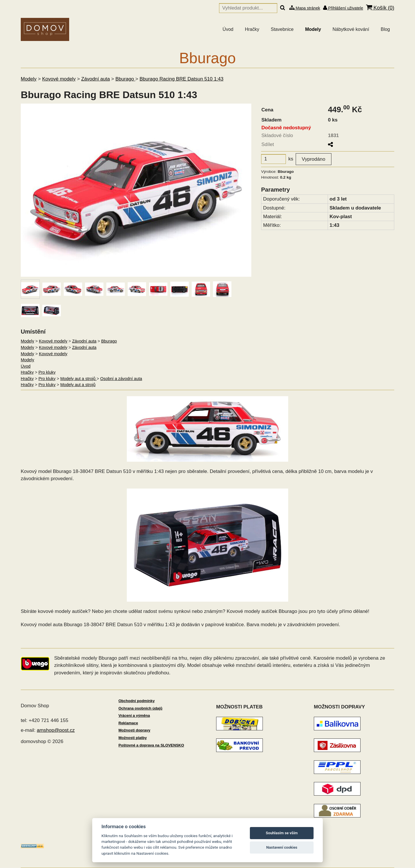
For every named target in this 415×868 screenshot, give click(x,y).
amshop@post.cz (56, 730)
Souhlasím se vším (282, 833)
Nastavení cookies (282, 847)
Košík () (380, 8)
